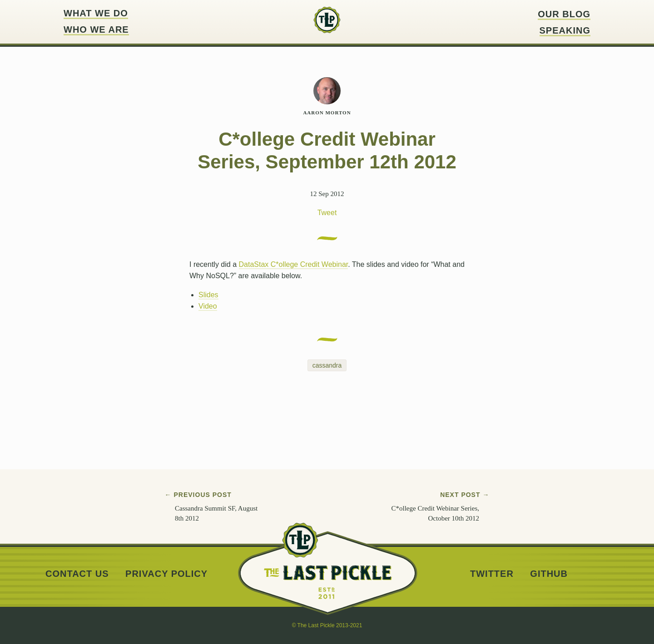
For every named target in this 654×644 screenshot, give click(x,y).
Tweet (327, 213)
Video (208, 306)
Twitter (492, 574)
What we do (96, 13)
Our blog (564, 14)
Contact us (77, 574)
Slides (208, 295)
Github (549, 574)
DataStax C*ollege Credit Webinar (294, 264)
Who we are (96, 30)
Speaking (565, 31)
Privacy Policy (166, 574)
